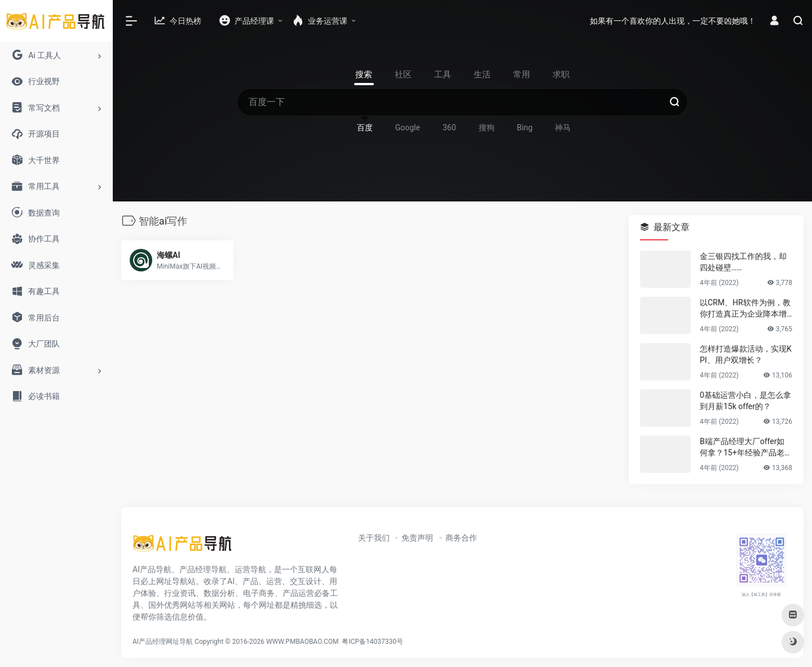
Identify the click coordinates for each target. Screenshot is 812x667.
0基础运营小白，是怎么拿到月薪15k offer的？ (745, 401)
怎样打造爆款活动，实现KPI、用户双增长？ (746, 354)
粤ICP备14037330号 (372, 642)
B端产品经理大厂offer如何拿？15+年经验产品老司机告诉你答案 (746, 447)
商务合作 (461, 538)
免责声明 (417, 538)
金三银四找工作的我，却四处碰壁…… (743, 262)
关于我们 (374, 538)
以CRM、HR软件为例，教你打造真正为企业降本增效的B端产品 (745, 309)
